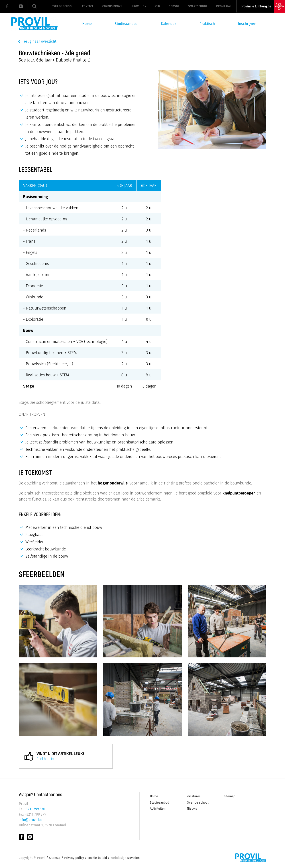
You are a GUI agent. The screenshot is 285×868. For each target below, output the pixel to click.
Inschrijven (247, 24)
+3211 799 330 (35, 809)
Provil (41, 858)
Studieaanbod (126, 24)
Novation (125, 858)
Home (87, 24)
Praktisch (207, 24)
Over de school (62, 6)
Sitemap (230, 796)
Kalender (169, 24)
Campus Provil (112, 6)
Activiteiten (158, 809)
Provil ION (139, 6)
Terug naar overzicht (39, 41)
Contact (88, 6)
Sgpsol (174, 6)
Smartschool (198, 6)
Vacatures (194, 796)
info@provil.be (31, 820)
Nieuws (192, 809)
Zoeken (35, 6)
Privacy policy (74, 858)
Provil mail (224, 6)
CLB (158, 6)
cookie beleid (97, 858)
